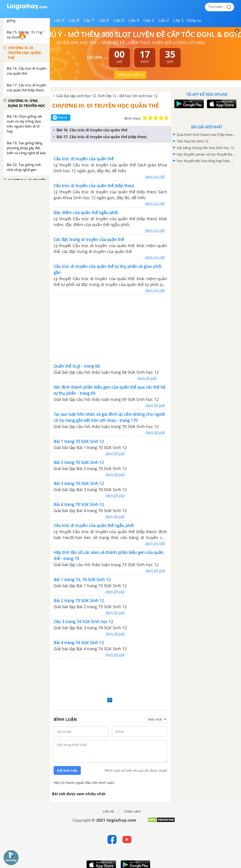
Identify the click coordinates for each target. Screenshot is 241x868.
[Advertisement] (110, 677)
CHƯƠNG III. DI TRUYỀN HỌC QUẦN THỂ (105, 105)
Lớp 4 (134, 20)
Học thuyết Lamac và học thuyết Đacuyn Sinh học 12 (206, 154)
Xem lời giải (147, 378)
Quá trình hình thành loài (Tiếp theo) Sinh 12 (206, 135)
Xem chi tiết (155, 177)
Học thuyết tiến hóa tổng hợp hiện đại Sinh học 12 (206, 161)
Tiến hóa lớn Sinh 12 (193, 141)
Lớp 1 (179, 20)
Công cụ (194, 20)
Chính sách (132, 811)
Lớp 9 (59, 20)
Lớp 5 (119, 20)
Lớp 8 (74, 20)
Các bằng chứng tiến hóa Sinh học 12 (205, 148)
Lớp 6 (104, 20)
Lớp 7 (89, 20)
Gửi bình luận (67, 771)
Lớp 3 (149, 20)
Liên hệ (108, 811)
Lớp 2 (164, 20)
